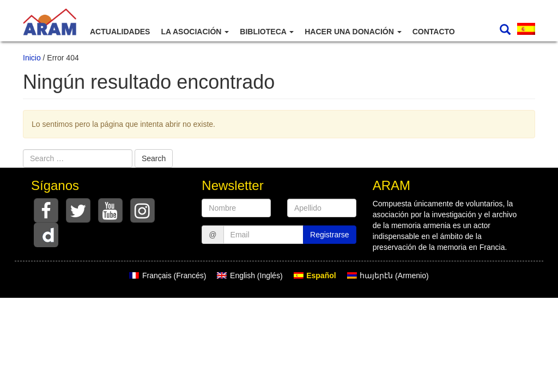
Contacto (434, 32)
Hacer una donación (353, 32)
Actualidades (120, 32)
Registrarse (330, 235)
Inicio (32, 58)
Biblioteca (267, 32)
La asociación (195, 32)
